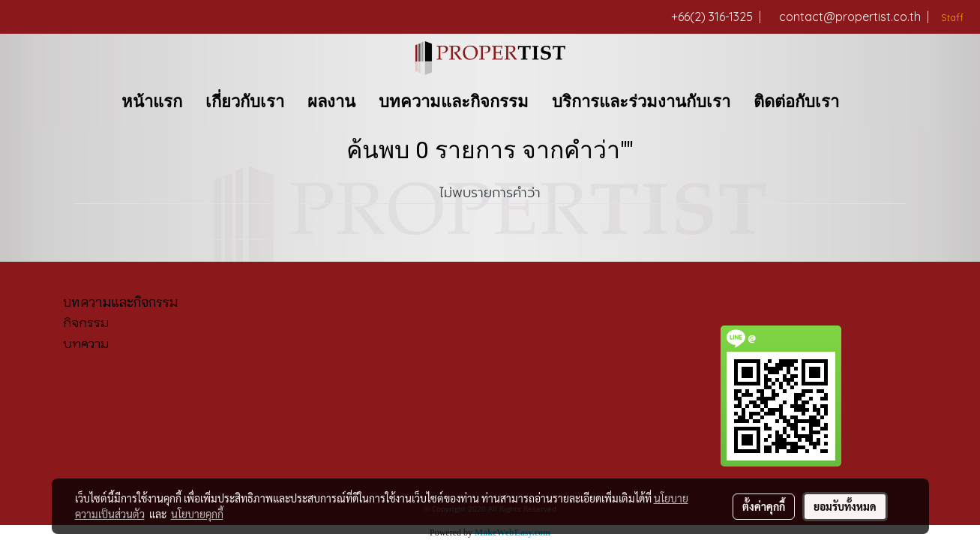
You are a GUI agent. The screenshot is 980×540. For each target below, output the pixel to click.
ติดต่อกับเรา (796, 102)
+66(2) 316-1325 (716, 16)
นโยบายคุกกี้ (197, 514)
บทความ (86, 343)
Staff (951, 17)
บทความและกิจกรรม (454, 102)
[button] (864, 102)
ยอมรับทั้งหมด (845, 506)
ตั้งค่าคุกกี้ (764, 506)
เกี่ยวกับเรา (245, 102)
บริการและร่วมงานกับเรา (641, 102)
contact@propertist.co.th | (854, 16)
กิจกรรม (86, 322)
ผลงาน (331, 102)
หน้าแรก (152, 102)
